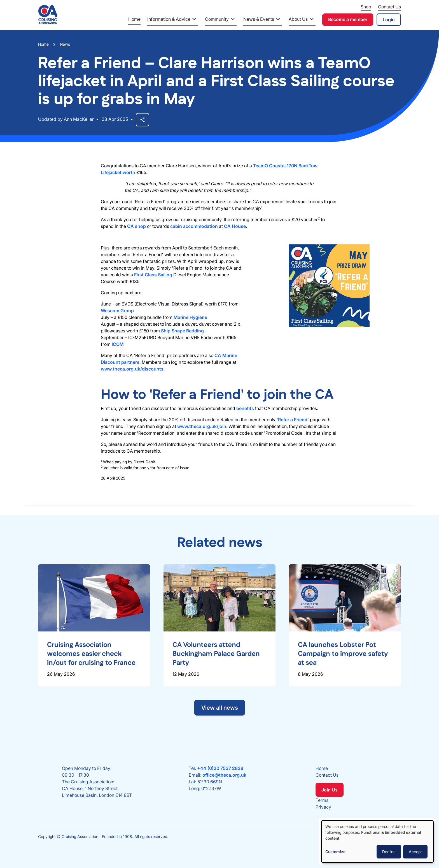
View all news (220, 708)
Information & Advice (169, 19)
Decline (389, 852)
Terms (322, 800)
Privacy (323, 807)
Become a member (348, 19)
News (65, 44)
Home (134, 19)
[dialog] (377, 842)
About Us (298, 19)
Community (217, 19)
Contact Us (389, 7)
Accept (415, 852)
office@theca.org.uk (224, 775)
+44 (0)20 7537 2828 (220, 768)
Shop (366, 7)
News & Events (259, 19)
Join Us (330, 790)
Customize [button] (335, 852)
